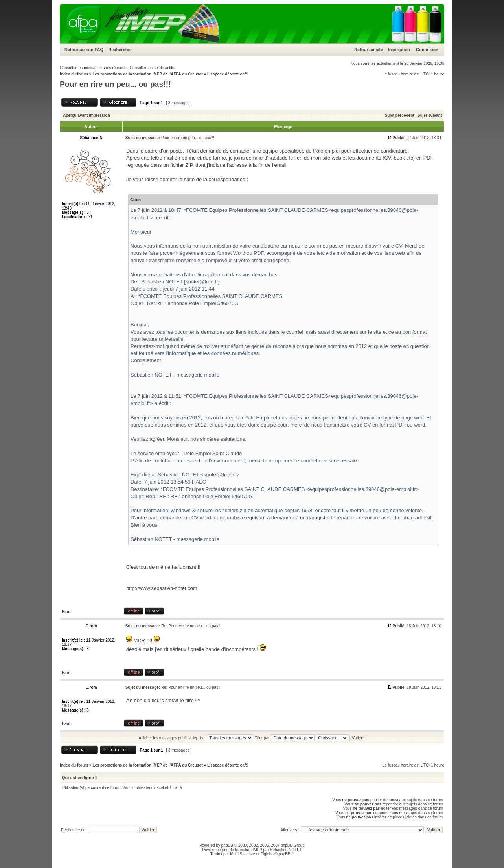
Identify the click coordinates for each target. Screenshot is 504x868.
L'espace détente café (228, 74)
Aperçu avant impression (86, 115)
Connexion (427, 50)
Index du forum (74, 74)
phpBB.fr (286, 854)
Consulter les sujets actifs (152, 68)
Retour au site (79, 50)
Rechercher (120, 50)
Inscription (399, 50)
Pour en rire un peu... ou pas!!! (115, 84)
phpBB (227, 845)
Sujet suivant (430, 115)
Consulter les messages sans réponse (93, 68)
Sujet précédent (400, 115)
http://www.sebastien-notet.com (162, 588)
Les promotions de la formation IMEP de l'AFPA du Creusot (148, 74)
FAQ (99, 50)
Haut (66, 612)
